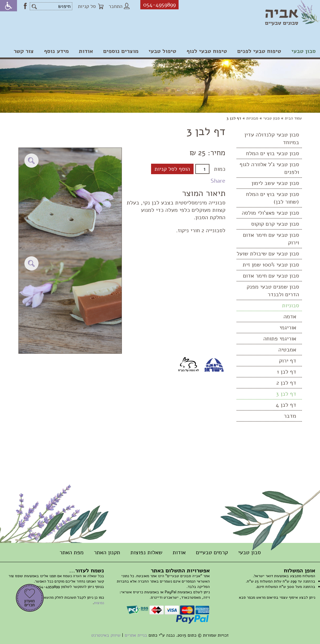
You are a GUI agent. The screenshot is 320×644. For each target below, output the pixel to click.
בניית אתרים (136, 635)
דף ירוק (288, 361)
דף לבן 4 (286, 405)
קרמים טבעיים (212, 552)
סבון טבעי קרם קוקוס (275, 224)
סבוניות (252, 118)
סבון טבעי (304, 51)
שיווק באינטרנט (106, 635)
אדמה (290, 316)
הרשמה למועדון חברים (30, 598)
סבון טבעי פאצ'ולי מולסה (270, 213)
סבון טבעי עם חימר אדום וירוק (271, 239)
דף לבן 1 (287, 372)
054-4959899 (159, 5)
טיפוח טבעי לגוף (207, 51)
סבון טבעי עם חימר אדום (271, 276)
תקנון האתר (107, 552)
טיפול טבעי (162, 51)
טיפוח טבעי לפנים (259, 51)
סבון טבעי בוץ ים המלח (273, 153)
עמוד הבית (293, 118)
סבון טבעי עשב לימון (275, 183)
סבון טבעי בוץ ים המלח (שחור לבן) (273, 198)
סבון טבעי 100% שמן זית (271, 265)
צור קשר (24, 51)
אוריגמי (288, 328)
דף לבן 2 (286, 383)
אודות (86, 51)
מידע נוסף (56, 51)
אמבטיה (287, 350)
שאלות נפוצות (146, 552)
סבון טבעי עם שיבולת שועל (268, 254)
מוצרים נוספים (121, 51)
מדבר (290, 416)
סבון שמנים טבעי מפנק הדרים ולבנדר (273, 291)
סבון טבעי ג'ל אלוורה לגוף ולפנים (269, 168)
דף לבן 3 (286, 394)
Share (218, 181)
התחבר (119, 6)
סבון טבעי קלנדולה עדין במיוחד (272, 138)
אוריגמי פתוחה (280, 339)
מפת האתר (72, 552)
